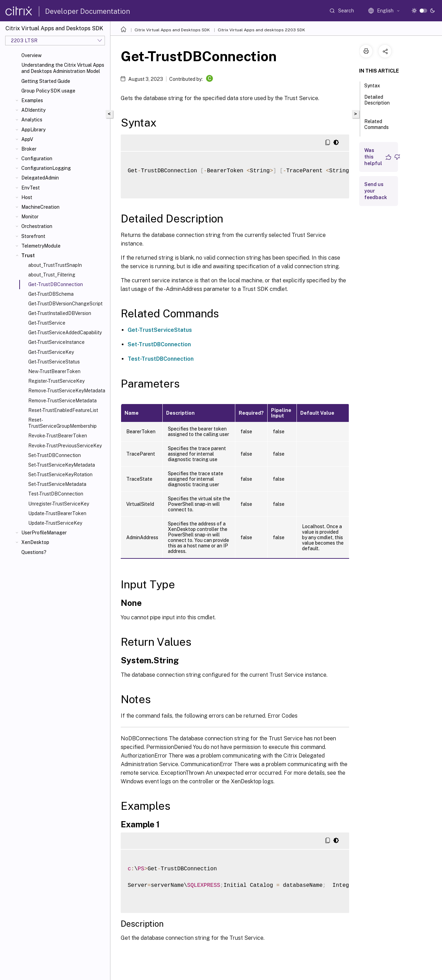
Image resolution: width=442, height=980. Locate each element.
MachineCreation (40, 207)
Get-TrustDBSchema (51, 294)
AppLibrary (33, 130)
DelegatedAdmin (40, 178)
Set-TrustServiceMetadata (57, 484)
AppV (27, 139)
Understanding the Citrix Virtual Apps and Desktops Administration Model (63, 68)
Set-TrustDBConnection (55, 455)
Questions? (34, 552)
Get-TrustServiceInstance (56, 342)
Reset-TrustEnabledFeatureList (63, 410)
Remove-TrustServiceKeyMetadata (67, 391)
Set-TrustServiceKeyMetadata (62, 465)
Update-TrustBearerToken (57, 513)
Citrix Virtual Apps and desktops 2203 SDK (261, 30)
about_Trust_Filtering (52, 275)
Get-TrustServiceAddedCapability (65, 333)
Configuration (37, 159)
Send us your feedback (376, 191)
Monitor (30, 217)
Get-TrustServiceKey (51, 352)
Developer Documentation (88, 11)
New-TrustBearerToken (54, 371)
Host (27, 197)
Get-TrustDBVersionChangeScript (65, 304)
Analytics (32, 120)
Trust (28, 255)
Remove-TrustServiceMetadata (62, 401)
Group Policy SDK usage (48, 91)
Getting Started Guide (46, 81)
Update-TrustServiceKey (55, 523)
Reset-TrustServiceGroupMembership (62, 423)
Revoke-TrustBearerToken (58, 436)
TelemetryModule (41, 246)
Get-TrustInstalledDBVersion (60, 313)
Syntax (376, 85)
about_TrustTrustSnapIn (55, 265)
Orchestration (37, 226)
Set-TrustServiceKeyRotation (60, 475)
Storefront (33, 236)
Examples (32, 100)
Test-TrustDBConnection (56, 494)
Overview (31, 55)
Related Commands (376, 127)
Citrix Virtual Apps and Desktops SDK (172, 30)
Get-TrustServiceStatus (54, 362)
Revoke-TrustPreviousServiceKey (65, 446)
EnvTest (31, 188)
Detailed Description (377, 103)
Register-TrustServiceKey (56, 381)
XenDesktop (35, 542)
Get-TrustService (47, 323)
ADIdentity (33, 110)
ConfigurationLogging (46, 168)
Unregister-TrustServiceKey (59, 504)
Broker (29, 149)
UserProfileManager (44, 533)
